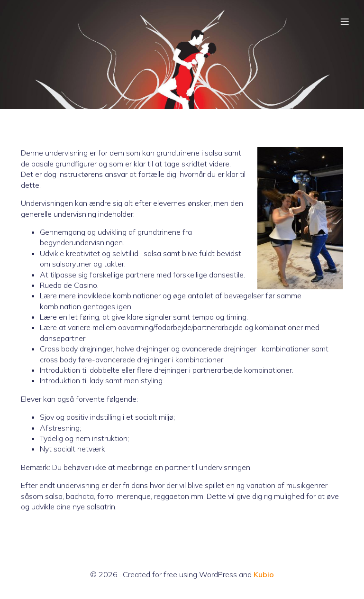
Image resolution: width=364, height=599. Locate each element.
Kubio (264, 574)
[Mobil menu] (345, 21)
